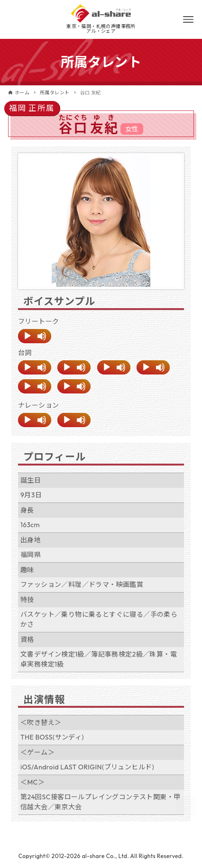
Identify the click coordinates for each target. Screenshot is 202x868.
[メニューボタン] (188, 19)
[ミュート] (42, 336)
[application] (35, 336)
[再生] (28, 336)
